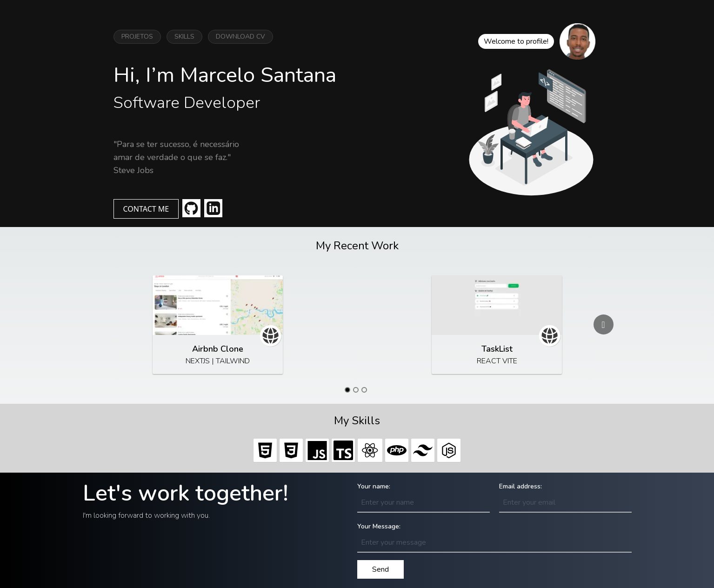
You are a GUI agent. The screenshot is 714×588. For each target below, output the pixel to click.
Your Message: (379, 526)
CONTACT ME (146, 209)
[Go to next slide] (604, 324)
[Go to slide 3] (364, 390)
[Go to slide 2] (356, 390)
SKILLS (184, 37)
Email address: (520, 486)
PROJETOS (137, 37)
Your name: (374, 486)
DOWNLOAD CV (240, 37)
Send (380, 569)
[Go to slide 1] (347, 390)
